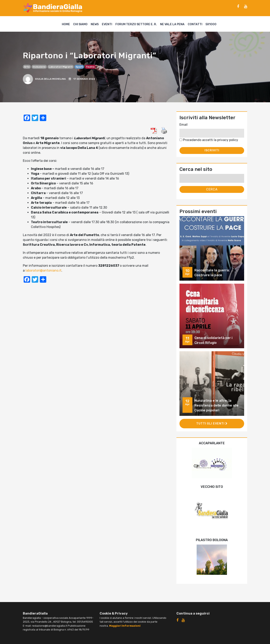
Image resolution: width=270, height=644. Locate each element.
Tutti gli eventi (212, 424)
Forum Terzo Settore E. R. (136, 24)
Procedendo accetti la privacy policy (209, 140)
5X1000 (211, 24)
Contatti (195, 24)
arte (27, 67)
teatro (90, 67)
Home (66, 24)
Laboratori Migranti (61, 67)
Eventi (107, 24)
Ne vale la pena (172, 24)
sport (79, 67)
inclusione (39, 67)
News (95, 24)
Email (184, 125)
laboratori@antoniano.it (43, 270)
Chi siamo (80, 24)
